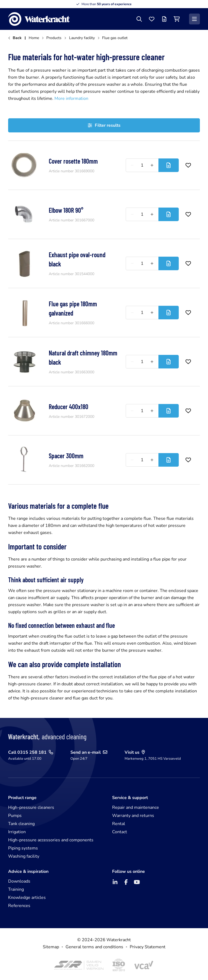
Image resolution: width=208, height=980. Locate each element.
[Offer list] (164, 19)
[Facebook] (126, 882)
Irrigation (17, 832)
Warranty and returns (133, 816)
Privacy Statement (148, 947)
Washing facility (24, 856)
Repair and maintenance (136, 807)
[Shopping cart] (177, 19)
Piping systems (23, 848)
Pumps (15, 816)
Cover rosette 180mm (73, 161)
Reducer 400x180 (69, 407)
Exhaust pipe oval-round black (77, 259)
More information (71, 98)
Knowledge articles (27, 898)
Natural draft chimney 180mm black (83, 357)
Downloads (19, 881)
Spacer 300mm (66, 456)
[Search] (139, 19)
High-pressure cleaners (31, 807)
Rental (119, 824)
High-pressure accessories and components (51, 840)
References (19, 906)
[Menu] (194, 19)
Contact (120, 832)
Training (16, 889)
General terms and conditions (94, 947)
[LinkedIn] (115, 882)
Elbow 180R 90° (66, 210)
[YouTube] (137, 882)
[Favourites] (152, 19)
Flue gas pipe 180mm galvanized (73, 308)
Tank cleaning (21, 824)
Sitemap (51, 947)
